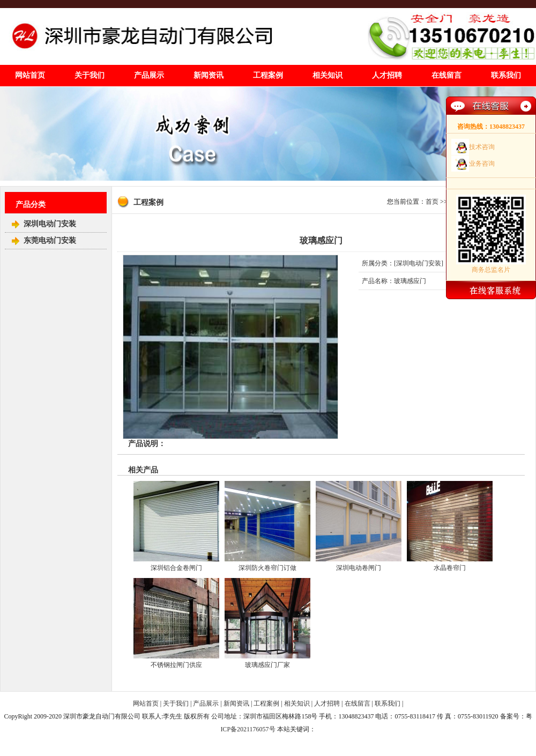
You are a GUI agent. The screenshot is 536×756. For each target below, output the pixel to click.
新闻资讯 (209, 75)
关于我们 (90, 75)
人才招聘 (387, 75)
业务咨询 (482, 164)
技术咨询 (482, 147)
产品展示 (149, 75)
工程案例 (268, 75)
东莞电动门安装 (50, 240)
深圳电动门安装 (50, 224)
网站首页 (30, 75)
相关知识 (327, 75)
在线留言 (446, 75)
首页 (432, 202)
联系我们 (506, 75)
